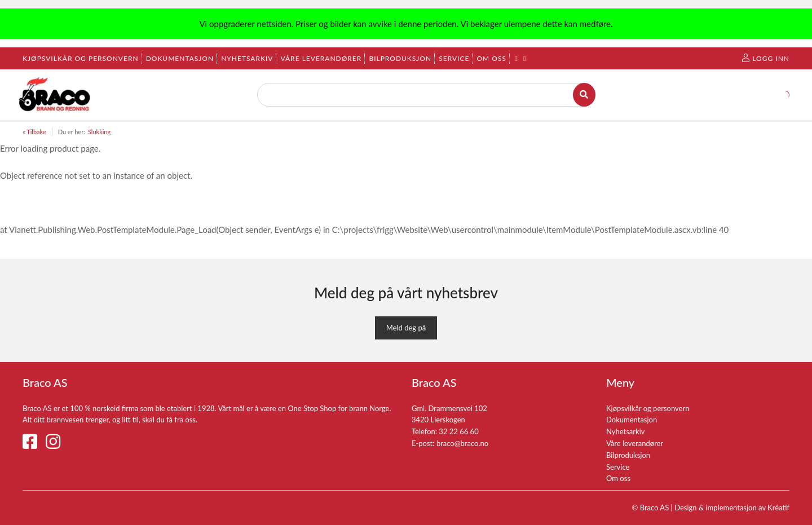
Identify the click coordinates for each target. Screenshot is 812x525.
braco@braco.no (462, 443)
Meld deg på (406, 328)
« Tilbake (34, 132)
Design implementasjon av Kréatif (732, 508)
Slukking (99, 132)
